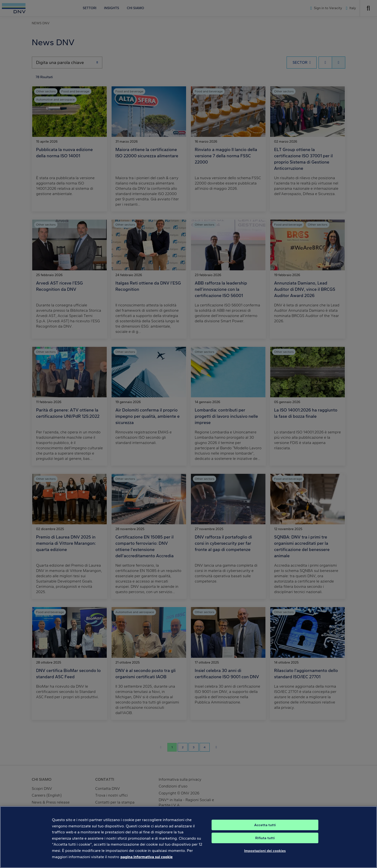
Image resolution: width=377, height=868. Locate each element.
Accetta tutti (265, 835)
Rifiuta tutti (265, 848)
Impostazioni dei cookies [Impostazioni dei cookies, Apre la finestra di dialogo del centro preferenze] (265, 860)
